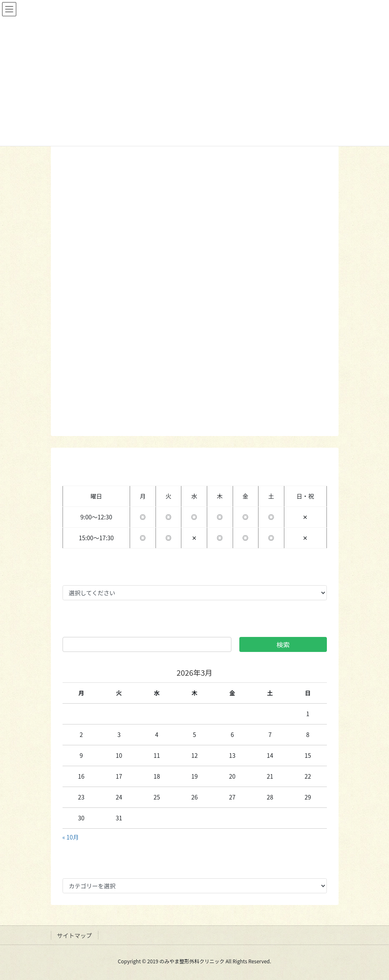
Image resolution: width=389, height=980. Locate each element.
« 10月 (71, 837)
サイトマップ (75, 935)
